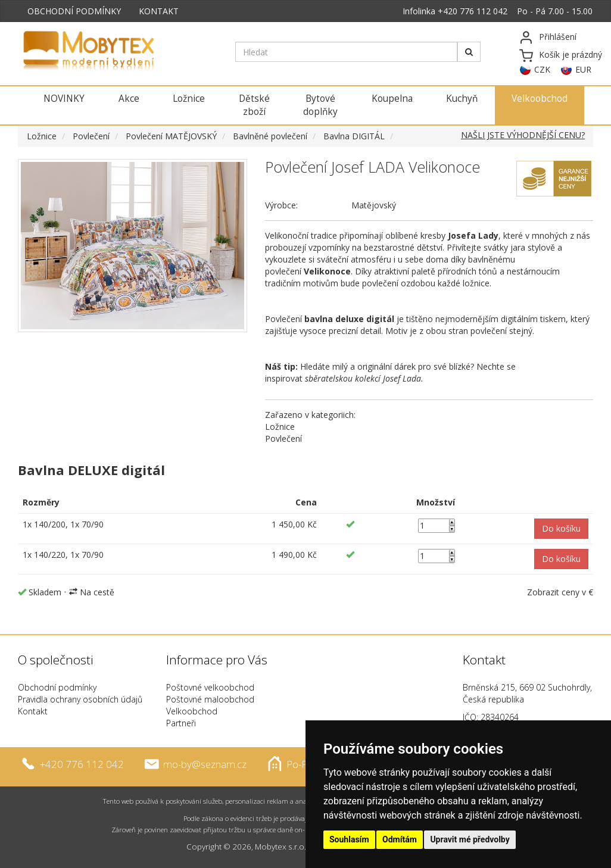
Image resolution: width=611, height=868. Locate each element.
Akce (129, 99)
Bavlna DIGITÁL (354, 136)
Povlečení (91, 136)
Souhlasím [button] (349, 839)
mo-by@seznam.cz (205, 764)
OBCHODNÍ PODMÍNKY (74, 11)
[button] (561, 529)
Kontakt (33, 711)
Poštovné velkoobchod (210, 687)
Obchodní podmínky (57, 687)
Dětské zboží (254, 105)
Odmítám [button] (400, 839)
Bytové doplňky (320, 105)
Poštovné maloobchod (210, 699)
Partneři (181, 723)
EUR (583, 69)
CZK (542, 69)
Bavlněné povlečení (270, 136)
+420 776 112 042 (473, 11)
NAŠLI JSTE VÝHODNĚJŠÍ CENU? (523, 135)
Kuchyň (462, 99)
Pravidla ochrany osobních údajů (80, 699)
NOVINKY (64, 99)
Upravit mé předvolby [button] (470, 839)
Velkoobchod (540, 99)
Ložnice (189, 99)
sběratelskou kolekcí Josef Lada (363, 378)
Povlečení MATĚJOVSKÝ (171, 136)
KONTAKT (159, 11)
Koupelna (392, 99)
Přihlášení (558, 37)
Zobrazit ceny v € (560, 592)
